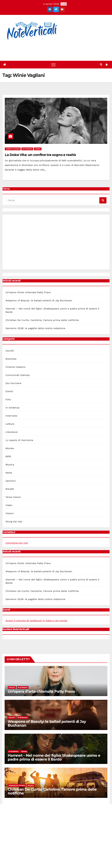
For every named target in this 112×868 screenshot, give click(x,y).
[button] (101, 65)
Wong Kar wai (14, 521)
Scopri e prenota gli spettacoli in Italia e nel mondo (36, 620)
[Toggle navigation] (53, 65)
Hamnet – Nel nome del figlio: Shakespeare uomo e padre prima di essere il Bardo (54, 757)
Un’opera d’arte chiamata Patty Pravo (28, 292)
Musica (10, 465)
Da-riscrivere (13, 383)
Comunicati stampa (18, 375)
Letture (10, 424)
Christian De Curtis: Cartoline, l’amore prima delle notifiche (42, 320)
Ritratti (10, 489)
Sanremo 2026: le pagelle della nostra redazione (35, 328)
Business (11, 359)
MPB (8, 456)
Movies (10, 448)
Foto (8, 399)
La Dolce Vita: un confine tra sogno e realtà (40, 155)
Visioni (38, 149)
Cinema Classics (13, 149)
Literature (12, 432)
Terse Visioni (13, 497)
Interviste (11, 416)
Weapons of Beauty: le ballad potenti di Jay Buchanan (39, 300)
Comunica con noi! (17, 543)
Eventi (9, 391)
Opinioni (11, 481)
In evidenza (27, 149)
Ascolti (10, 351)
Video (9, 505)
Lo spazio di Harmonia (19, 440)
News (9, 473)
